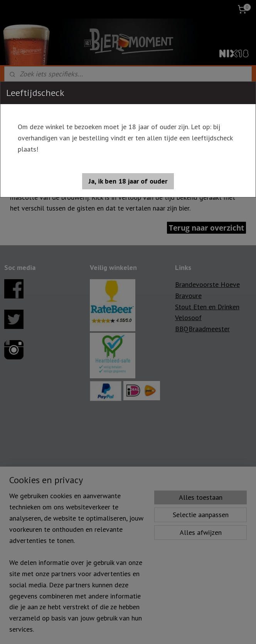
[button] (128, 181)
